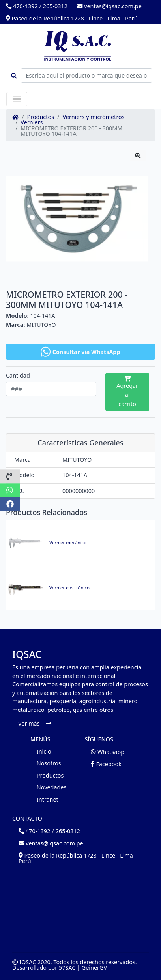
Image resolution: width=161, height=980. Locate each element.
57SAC (67, 968)
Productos (41, 117)
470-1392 (22, 6)
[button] (10, 476)
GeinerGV (94, 968)
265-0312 (55, 6)
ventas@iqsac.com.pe (109, 6)
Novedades (52, 787)
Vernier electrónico (69, 588)
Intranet (48, 799)
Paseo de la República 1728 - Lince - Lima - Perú (72, 18)
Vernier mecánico (68, 543)
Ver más (35, 723)
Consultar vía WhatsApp (80, 352)
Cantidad (18, 376)
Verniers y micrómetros (93, 117)
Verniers (32, 122)
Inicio (44, 751)
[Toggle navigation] (17, 99)
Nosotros (49, 763)
